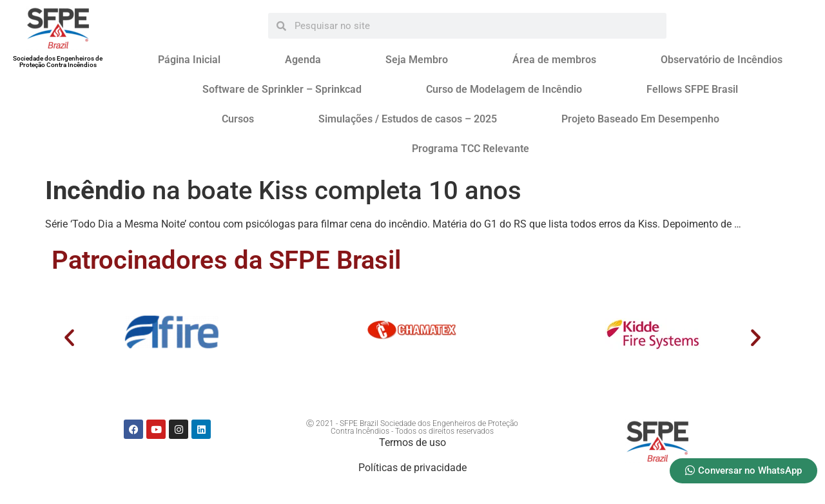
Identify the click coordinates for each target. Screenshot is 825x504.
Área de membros (554, 60)
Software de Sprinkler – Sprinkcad (282, 89)
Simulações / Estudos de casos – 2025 (408, 119)
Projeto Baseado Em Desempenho (640, 119)
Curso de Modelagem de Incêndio (504, 89)
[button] (69, 337)
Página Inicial (189, 60)
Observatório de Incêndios (722, 60)
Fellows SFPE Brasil (692, 89)
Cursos (238, 119)
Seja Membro (417, 60)
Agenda (303, 60)
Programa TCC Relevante (471, 149)
